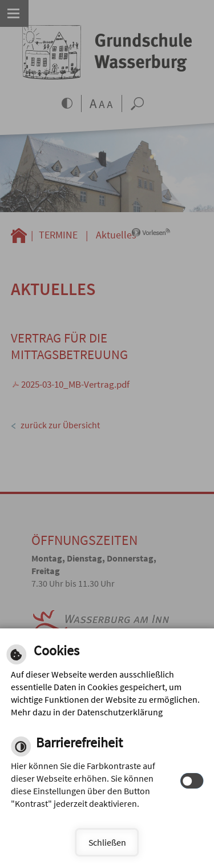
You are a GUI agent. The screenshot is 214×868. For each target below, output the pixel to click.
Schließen (107, 842)
